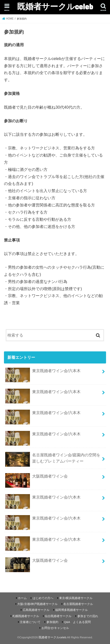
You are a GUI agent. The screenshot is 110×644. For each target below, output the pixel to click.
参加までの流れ (88, 616)
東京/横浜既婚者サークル (76, 598)
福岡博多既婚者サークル (71, 610)
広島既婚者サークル (36, 610)
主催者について (30, 622)
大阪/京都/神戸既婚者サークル (37, 604)
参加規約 (52, 622)
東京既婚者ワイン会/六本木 (43, 373)
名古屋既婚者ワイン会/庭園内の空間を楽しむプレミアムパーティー (53, 459)
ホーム (22, 598)
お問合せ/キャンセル (55, 628)
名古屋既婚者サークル (78, 604)
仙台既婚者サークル (58, 616)
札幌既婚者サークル (26, 616)
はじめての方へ (43, 598)
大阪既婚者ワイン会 (36, 478)
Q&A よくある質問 (77, 622)
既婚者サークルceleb (55, 6)
